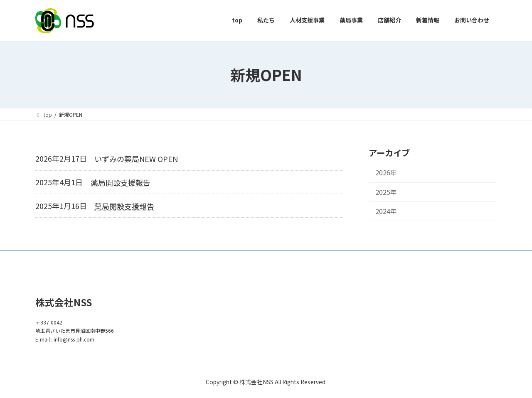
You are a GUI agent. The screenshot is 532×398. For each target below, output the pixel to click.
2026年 (386, 173)
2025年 (386, 192)
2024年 (386, 211)
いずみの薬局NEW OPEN (136, 159)
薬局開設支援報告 (121, 182)
